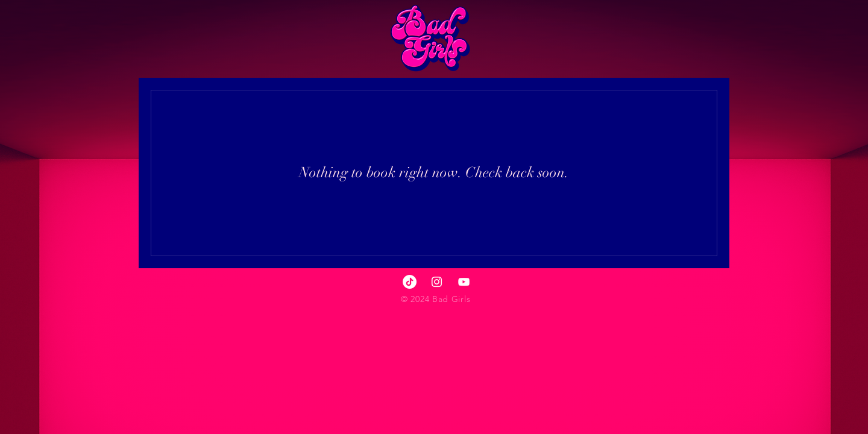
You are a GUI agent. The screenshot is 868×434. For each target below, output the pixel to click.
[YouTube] (464, 282)
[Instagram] (437, 282)
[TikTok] (410, 282)
